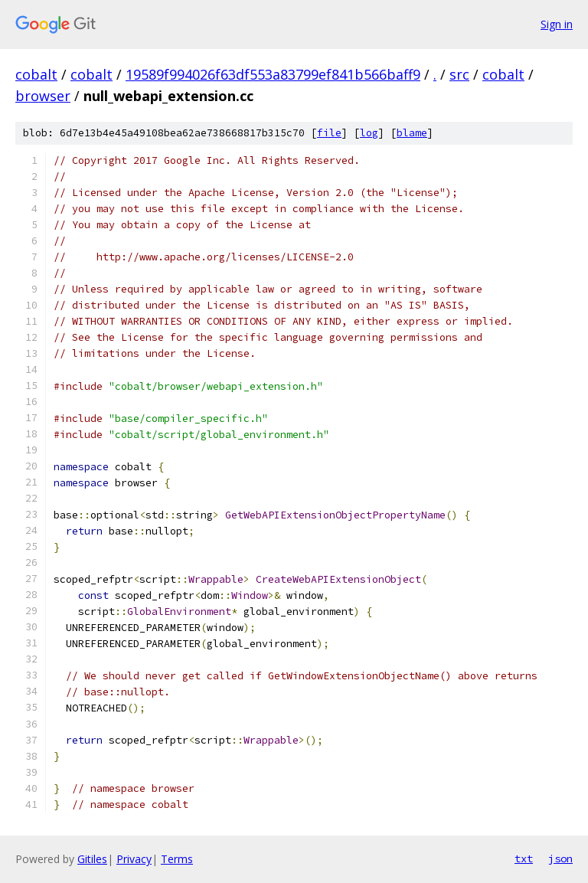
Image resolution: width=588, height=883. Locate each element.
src (459, 74)
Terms (177, 859)
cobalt (36, 74)
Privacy (134, 859)
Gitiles (92, 859)
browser (43, 96)
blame (412, 133)
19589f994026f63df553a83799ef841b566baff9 (273, 74)
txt (524, 858)
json (560, 858)
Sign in (557, 24)
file (329, 133)
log (369, 133)
